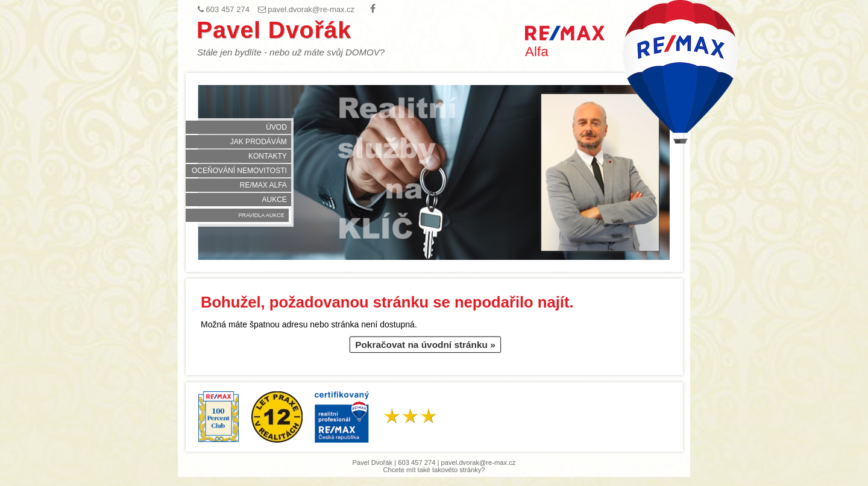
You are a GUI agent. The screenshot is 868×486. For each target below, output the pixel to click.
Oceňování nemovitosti (239, 171)
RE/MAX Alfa (263, 185)
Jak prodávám (259, 142)
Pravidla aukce (261, 215)
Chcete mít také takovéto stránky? (434, 470)
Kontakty (268, 156)
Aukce (274, 200)
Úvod (276, 127)
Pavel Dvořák (274, 30)
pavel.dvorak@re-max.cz (479, 462)
